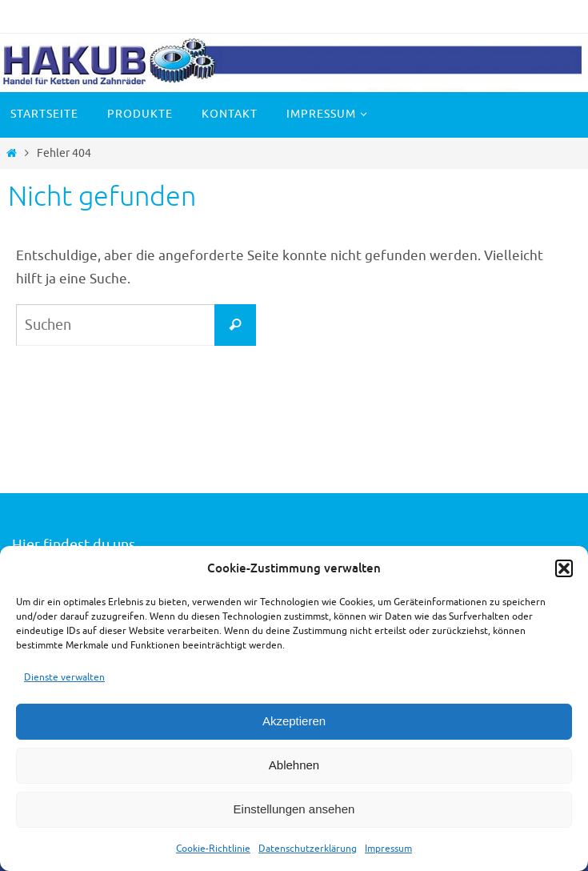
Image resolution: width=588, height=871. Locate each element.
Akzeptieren (294, 721)
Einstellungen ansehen (294, 809)
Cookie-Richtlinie (213, 849)
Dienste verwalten (64, 677)
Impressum (388, 849)
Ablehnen (294, 765)
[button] (564, 568)
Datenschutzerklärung (308, 849)
